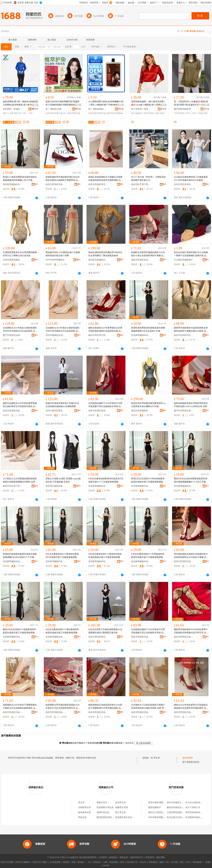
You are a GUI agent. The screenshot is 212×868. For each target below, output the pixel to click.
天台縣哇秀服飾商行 (183, 260)
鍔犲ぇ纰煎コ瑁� (194, 113)
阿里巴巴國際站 (23, 862)
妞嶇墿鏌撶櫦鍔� (54, 113)
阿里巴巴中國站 (40, 862)
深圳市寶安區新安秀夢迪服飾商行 (184, 184)
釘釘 (188, 862)
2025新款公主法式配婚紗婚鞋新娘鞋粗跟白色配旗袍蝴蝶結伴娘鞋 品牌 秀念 (20, 480)
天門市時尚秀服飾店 (55, 260)
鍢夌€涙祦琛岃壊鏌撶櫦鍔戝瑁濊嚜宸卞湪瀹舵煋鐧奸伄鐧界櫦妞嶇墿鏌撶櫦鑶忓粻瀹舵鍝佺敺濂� (63, 103)
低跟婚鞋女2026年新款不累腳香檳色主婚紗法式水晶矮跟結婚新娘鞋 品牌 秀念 (20, 707)
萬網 (161, 862)
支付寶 (174, 862)
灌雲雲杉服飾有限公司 (55, 486)
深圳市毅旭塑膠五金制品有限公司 (164, 817)
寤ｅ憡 (35, 105)
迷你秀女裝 (120, 802)
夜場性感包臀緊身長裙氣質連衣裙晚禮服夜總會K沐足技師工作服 (148, 329)
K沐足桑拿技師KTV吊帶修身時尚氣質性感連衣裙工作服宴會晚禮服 (148, 556)
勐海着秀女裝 (84, 812)
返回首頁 (129, 743)
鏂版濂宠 (160, 113)
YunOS (143, 862)
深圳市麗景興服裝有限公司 (13, 260)
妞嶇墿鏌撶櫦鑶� (114, 113)
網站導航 (161, 857)
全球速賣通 (55, 862)
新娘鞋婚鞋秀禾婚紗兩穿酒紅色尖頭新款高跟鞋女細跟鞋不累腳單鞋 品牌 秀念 (63, 179)
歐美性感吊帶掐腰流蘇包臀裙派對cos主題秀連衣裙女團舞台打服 (148, 405)
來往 (182, 862)
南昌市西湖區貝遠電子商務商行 (55, 184)
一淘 (88, 862)
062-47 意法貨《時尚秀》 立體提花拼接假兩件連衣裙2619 (148, 179)
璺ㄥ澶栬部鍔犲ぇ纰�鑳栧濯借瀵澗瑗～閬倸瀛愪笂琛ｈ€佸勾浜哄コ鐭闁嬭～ (191, 103)
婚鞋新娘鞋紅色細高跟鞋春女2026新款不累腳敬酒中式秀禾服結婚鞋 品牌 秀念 (106, 707)
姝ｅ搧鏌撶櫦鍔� (72, 113)
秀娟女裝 (82, 817)
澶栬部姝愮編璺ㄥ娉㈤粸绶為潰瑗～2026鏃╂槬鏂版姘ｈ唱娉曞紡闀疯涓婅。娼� (148, 103)
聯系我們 (150, 857)
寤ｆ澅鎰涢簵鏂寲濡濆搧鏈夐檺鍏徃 (98, 109)
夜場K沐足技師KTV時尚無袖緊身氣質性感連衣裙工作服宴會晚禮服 (148, 480)
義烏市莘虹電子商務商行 (98, 335)
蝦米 (122, 862)
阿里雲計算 (132, 862)
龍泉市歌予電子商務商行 (141, 184)
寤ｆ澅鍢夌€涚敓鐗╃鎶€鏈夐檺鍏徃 (55, 109)
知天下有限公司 (193, 807)
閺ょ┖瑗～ (28, 113)
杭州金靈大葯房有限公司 (178, 817)
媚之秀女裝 (120, 812)
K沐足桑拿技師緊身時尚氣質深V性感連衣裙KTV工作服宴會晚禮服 (106, 480)
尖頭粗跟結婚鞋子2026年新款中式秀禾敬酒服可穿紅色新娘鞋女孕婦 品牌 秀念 (106, 405)
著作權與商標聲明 (88, 857)
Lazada (106, 865)
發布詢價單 (188, 758)
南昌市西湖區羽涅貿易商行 (98, 184)
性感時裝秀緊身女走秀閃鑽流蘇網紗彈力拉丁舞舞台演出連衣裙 (20, 254)
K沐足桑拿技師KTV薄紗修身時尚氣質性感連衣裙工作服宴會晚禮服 (62, 631)
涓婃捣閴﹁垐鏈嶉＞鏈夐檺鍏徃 (13, 109)
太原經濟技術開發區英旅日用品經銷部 (185, 812)
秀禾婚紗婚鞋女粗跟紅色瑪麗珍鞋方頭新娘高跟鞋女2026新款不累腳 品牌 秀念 (191, 556)
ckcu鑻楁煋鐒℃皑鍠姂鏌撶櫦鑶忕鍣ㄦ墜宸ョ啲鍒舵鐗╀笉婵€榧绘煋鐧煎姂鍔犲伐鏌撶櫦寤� (106, 103)
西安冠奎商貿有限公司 (196, 812)
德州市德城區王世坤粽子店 (179, 802)
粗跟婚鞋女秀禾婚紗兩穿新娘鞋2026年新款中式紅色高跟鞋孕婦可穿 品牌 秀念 (63, 707)
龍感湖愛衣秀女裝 (105, 807)
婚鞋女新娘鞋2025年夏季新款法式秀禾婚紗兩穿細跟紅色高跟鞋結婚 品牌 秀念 (106, 330)
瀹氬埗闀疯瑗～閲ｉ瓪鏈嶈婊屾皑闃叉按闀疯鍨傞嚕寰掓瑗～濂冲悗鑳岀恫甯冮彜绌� (20, 103)
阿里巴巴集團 (7, 862)
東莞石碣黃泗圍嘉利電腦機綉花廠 (164, 802)
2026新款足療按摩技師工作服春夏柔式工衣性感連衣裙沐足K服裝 (191, 179)
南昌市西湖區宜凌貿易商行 (141, 260)
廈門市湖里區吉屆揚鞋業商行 (13, 335)
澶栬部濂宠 (149, 113)
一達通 (207, 862)
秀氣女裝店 (102, 802)
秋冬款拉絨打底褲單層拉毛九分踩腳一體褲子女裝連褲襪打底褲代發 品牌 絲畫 (191, 254)
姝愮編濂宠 (137, 113)
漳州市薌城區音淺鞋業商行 (55, 335)
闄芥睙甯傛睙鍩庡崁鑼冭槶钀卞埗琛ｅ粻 (184, 109)
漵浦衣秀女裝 (103, 812)
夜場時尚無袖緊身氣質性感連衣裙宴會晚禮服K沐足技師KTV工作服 (20, 556)
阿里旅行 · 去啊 (100, 862)
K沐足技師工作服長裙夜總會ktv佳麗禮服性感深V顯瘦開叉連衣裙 (105, 631)
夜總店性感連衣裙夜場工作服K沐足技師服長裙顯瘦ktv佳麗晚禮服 (62, 405)
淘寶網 (66, 862)
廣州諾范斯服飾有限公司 (98, 260)
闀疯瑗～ (18, 113)
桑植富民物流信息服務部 (178, 807)
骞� (35, 109)
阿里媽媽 (114, 862)
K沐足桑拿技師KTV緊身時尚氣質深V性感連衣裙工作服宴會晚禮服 (62, 556)
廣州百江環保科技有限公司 (161, 812)
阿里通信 (153, 862)
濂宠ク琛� (8, 113)
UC (167, 862)
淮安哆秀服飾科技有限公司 (13, 184)
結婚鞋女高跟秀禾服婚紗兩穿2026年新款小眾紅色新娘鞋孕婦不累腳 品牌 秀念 (148, 254)
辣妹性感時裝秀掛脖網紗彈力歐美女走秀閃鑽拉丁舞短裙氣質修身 (105, 254)
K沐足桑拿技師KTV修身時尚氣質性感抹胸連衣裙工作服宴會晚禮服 (105, 556)
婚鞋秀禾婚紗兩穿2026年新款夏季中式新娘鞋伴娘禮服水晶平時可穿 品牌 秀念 (191, 631)
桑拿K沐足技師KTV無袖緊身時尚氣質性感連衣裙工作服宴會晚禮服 (20, 631)
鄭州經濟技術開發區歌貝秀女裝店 (113, 817)
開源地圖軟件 (155, 807)
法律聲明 (103, 857)
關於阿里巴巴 (137, 857)
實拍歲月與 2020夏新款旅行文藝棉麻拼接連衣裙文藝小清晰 (63, 254)
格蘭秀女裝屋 (122, 807)
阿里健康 (197, 862)
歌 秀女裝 (155, 758)
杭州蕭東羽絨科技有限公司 (198, 817)
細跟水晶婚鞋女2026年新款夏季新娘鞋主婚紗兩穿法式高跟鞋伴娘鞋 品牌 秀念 (20, 405)
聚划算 (81, 862)
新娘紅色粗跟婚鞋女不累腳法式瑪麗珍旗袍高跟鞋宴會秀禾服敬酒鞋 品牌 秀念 (106, 179)
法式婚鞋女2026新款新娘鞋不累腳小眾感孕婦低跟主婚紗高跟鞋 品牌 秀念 (149, 707)
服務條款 (113, 857)
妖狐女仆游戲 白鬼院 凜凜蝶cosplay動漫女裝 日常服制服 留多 (63, 480)
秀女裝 (81, 802)
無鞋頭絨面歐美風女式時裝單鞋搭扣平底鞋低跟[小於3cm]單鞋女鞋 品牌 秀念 (191, 405)
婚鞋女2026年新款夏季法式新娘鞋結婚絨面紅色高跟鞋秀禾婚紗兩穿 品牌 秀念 (191, 707)
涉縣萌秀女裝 (84, 807)
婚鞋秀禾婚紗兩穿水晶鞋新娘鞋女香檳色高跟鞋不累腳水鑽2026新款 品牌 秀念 (191, 330)
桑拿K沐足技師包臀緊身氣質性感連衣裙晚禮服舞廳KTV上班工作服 (191, 480)
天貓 (73, 862)
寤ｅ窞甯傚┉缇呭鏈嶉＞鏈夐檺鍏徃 (141, 109)
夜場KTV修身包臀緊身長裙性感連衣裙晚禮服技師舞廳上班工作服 (20, 179)
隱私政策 (124, 857)
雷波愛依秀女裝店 (124, 817)
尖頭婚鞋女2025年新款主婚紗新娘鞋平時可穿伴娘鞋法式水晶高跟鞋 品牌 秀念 (20, 330)
